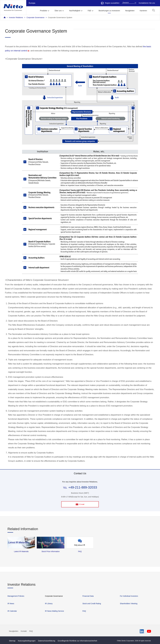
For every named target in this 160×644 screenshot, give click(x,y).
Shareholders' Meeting (129, 604)
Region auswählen (110, 3)
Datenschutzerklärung (47, 641)
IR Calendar (12, 611)
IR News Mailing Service (54, 611)
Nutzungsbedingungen (27, 641)
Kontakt (24, 631)
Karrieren (143, 11)
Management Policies (16, 596)
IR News (11, 604)
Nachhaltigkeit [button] (75, 11)
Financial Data (88, 596)
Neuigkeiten (130, 11)
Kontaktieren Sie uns (147, 3)
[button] (154, 10)
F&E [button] (89, 11)
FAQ (84, 611)
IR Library (49, 604)
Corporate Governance (35, 17)
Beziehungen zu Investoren (109, 11)
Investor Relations (16, 17)
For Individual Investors (129, 596)
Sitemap (12, 641)
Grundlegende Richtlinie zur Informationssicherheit (77, 641)
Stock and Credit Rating (92, 604)
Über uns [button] (58, 11)
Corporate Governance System (60, 17)
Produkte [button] (43, 11)
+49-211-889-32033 (83, 487)
